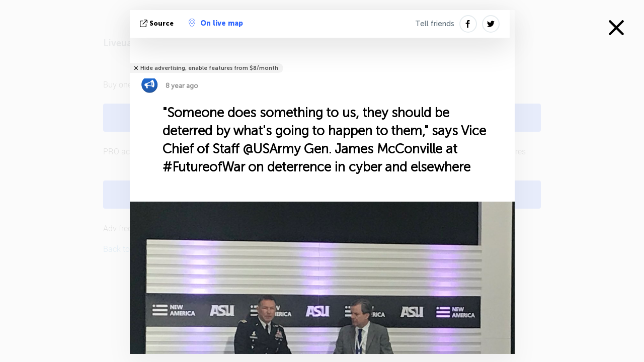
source (158, 23)
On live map (216, 23)
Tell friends (435, 24)
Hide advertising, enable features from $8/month (209, 68)
